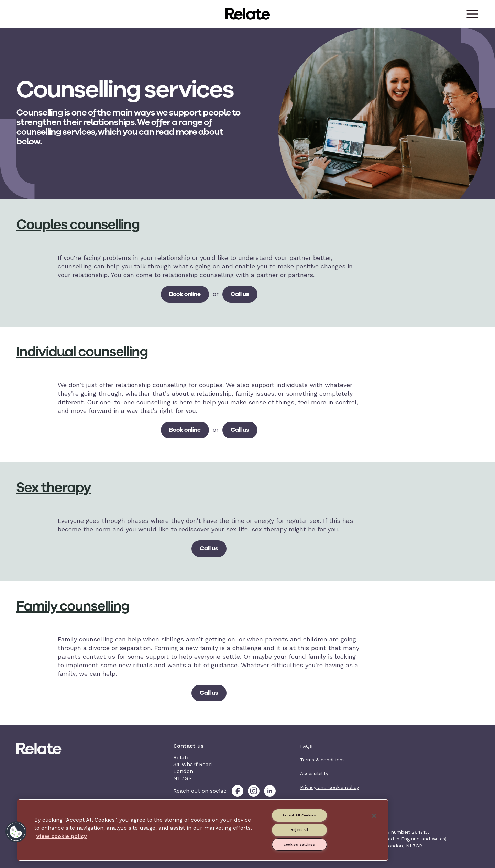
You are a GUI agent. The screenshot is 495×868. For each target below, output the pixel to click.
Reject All (300, 830)
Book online (185, 294)
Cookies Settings (299, 845)
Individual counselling (82, 352)
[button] (16, 832)
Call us (240, 294)
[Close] (374, 816)
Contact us (313, 801)
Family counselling (73, 606)
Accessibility (314, 773)
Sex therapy (54, 487)
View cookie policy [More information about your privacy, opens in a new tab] (62, 836)
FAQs (306, 746)
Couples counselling (78, 224)
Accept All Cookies (299, 815)
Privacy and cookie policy (329, 787)
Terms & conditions (322, 760)
